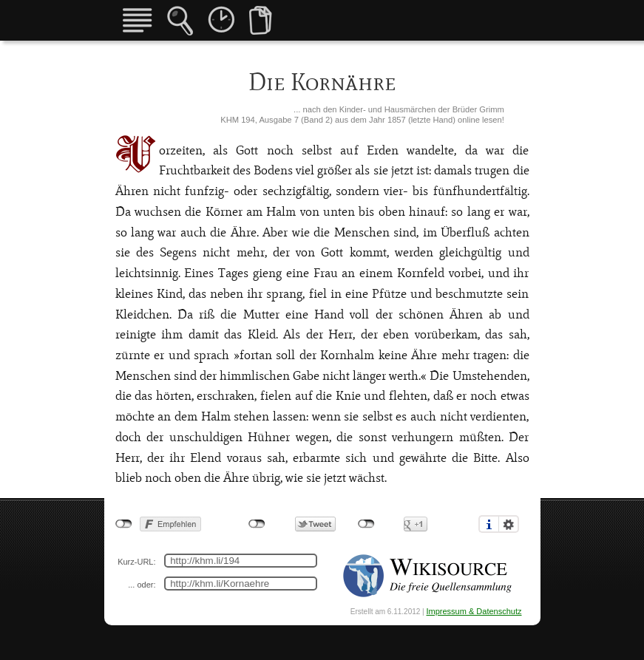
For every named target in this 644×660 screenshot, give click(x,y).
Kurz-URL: (136, 562)
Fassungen (221, 19)
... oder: (142, 585)
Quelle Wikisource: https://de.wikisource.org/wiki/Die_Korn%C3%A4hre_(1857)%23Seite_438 (428, 576)
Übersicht (138, 20)
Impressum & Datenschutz (474, 611)
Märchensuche (180, 21)
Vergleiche (261, 20)
